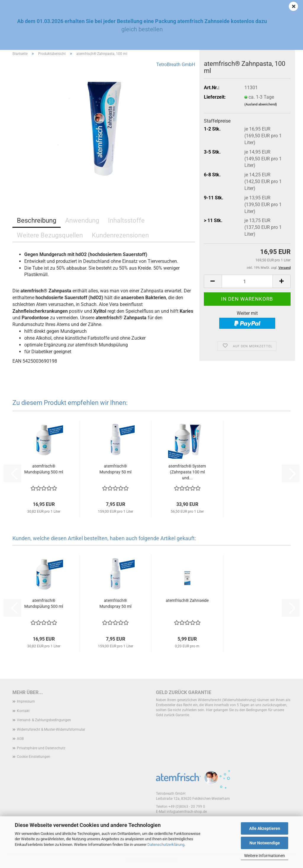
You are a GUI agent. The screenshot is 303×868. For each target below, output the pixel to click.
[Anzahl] (247, 281)
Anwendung (82, 220)
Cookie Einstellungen (34, 757)
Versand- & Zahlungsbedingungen (44, 720)
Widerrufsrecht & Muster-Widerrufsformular (51, 729)
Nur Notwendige (265, 843)
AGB (20, 739)
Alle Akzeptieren (265, 828)
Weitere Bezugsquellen (50, 235)
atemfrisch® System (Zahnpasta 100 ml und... (187, 472)
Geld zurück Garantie (184, 692)
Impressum (26, 701)
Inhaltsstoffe (126, 220)
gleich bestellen (142, 29)
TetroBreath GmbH (176, 65)
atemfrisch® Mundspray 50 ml (115, 469)
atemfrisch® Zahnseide (187, 600)
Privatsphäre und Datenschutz (41, 748)
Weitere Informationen (265, 856)
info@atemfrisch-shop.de (187, 812)
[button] (213, 281)
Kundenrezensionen (120, 235)
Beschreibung (37, 220)
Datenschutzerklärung (166, 845)
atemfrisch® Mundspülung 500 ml (44, 469)
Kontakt (23, 711)
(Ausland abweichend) (261, 104)
